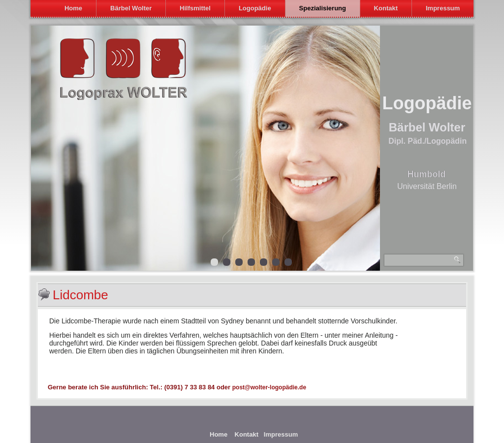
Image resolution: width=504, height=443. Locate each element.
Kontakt (386, 8)
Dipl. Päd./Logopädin (427, 141)
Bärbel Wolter (131, 8)
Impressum (443, 8)
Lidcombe (80, 295)
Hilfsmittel (195, 8)
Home (73, 8)
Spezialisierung (323, 8)
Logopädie (255, 8)
